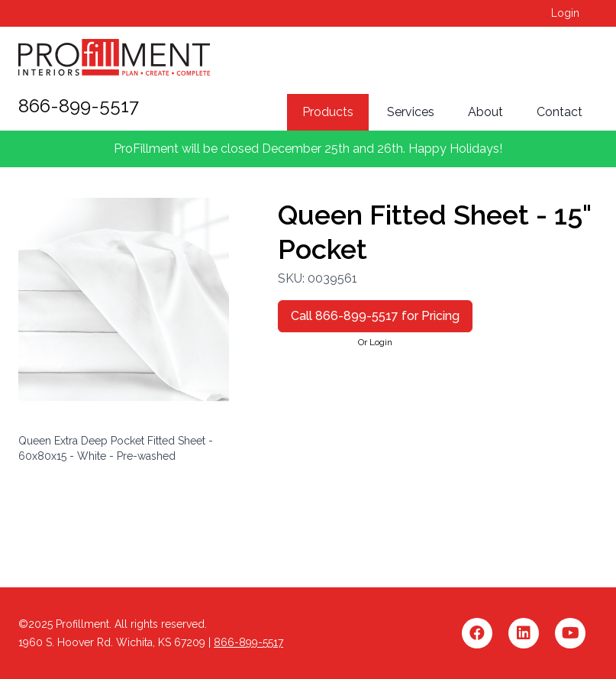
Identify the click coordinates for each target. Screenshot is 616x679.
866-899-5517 (79, 106)
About (485, 112)
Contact (560, 112)
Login (565, 13)
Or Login (375, 342)
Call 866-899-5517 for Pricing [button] (375, 316)
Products (328, 112)
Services (411, 112)
